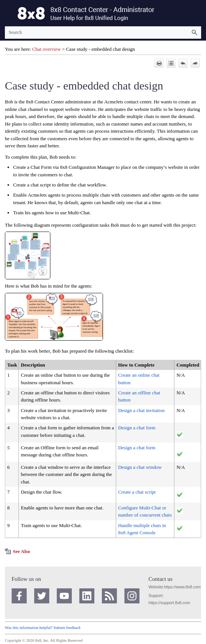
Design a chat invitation (141, 410)
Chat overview (47, 49)
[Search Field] (103, 33)
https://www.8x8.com (182, 587)
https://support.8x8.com (169, 603)
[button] (194, 33)
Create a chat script (137, 492)
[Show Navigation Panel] (9, 13)
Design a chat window (140, 467)
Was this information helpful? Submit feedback (43, 628)
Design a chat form (137, 428)
